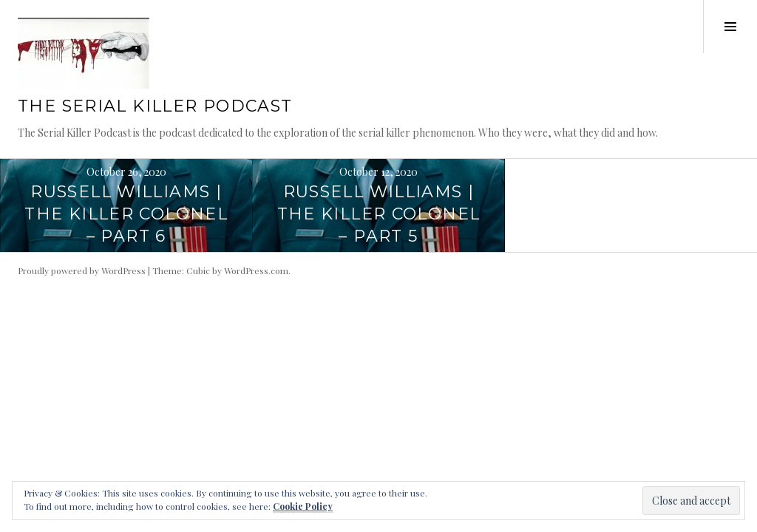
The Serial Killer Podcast (155, 106)
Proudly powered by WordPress (82, 270)
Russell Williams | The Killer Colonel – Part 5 (379, 214)
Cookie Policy (303, 506)
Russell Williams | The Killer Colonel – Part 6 (126, 214)
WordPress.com (256, 270)
